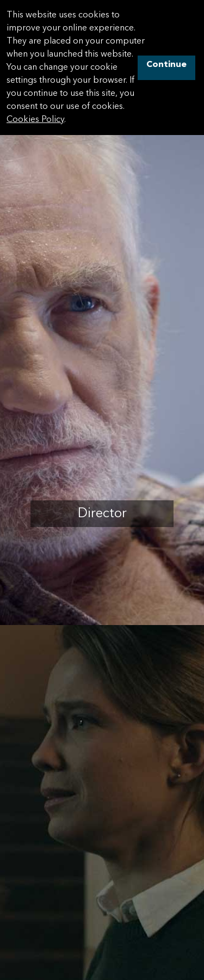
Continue (166, 65)
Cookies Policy (35, 120)
